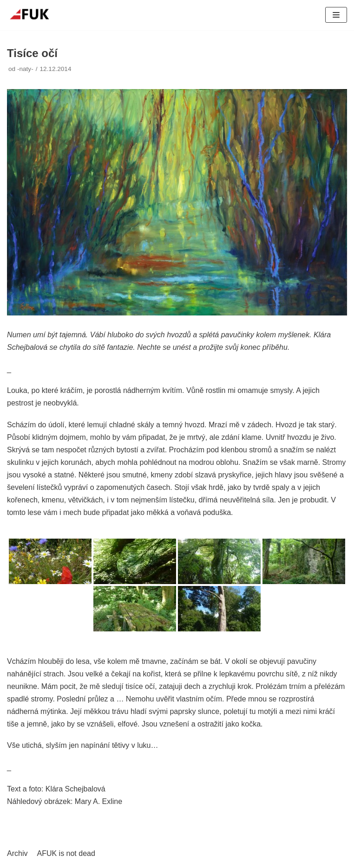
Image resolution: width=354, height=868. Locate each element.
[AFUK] (35, 15)
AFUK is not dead (66, 853)
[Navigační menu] (336, 15)
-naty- (25, 69)
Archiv (17, 853)
